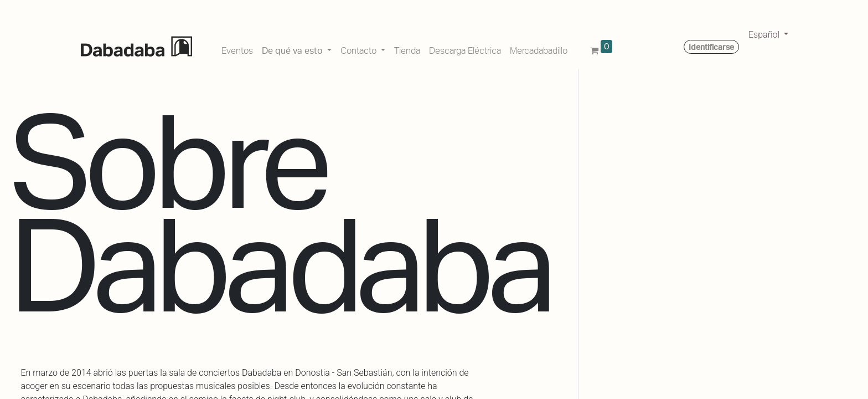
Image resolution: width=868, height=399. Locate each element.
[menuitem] (237, 49)
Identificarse (711, 47)
